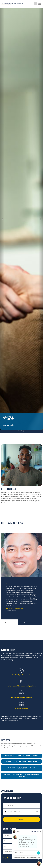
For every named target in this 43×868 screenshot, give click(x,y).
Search (21, 820)
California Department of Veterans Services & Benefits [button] (21, 776)
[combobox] (21, 812)
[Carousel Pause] (24, 431)
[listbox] (21, 219)
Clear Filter (6, 858)
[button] (2, 219)
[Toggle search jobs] (36, 4)
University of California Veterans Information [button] (21, 768)
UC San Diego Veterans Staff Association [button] (22, 761)
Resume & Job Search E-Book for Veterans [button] (21, 756)
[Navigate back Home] (13, 4)
